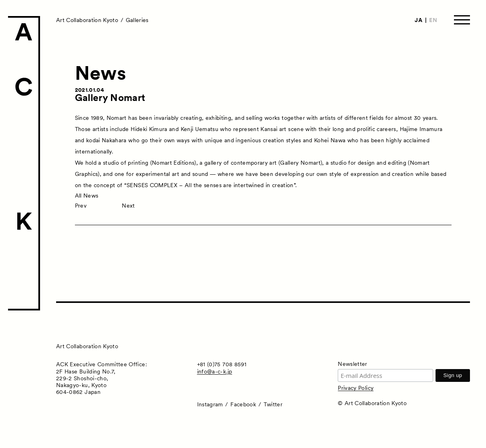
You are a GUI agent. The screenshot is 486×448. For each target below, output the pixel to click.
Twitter (273, 404)
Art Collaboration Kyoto (87, 20)
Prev (81, 206)
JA (418, 20)
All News (87, 196)
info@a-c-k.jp (215, 371)
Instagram (210, 404)
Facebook (243, 404)
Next (128, 206)
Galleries (137, 20)
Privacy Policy (356, 388)
